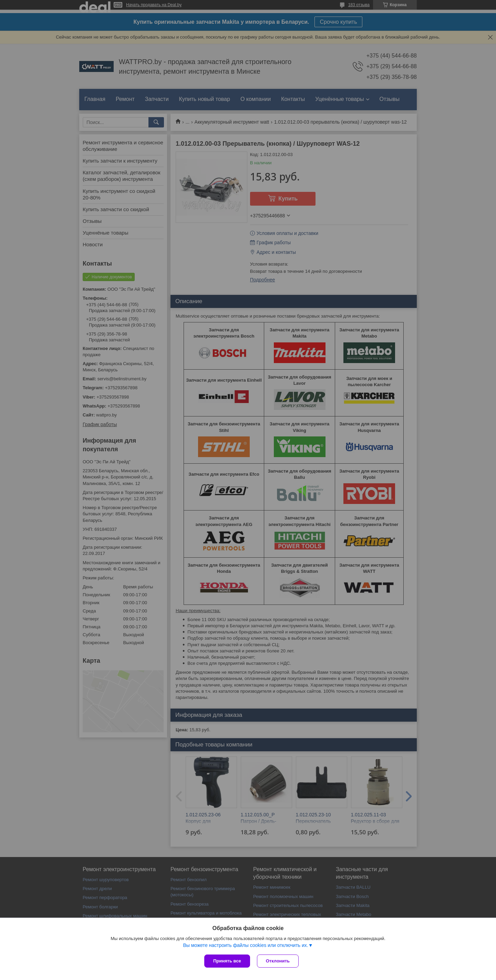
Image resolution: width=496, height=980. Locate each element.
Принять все (227, 961)
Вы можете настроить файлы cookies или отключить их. (245, 945)
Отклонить (278, 961)
